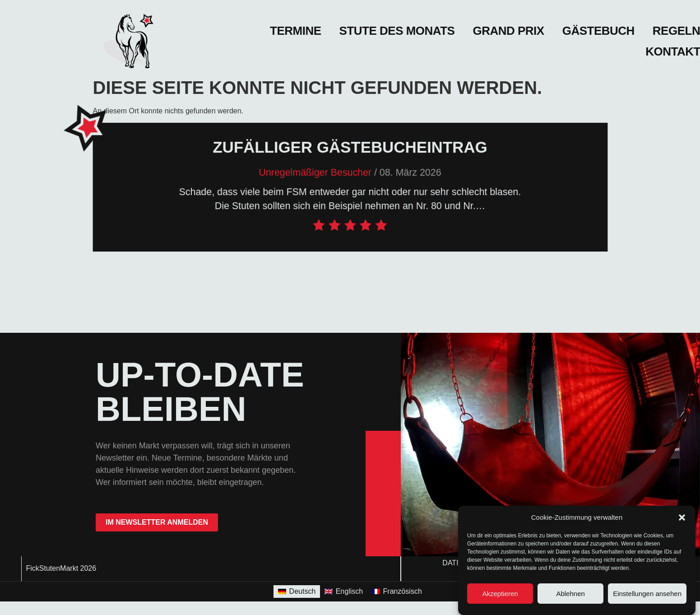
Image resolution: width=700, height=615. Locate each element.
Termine (296, 31)
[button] (682, 517)
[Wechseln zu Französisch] (397, 592)
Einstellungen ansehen (647, 594)
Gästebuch (598, 31)
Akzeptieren (500, 594)
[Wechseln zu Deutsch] (297, 592)
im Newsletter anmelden (157, 522)
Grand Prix (508, 31)
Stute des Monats (397, 31)
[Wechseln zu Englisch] (344, 592)
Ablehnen (570, 594)
